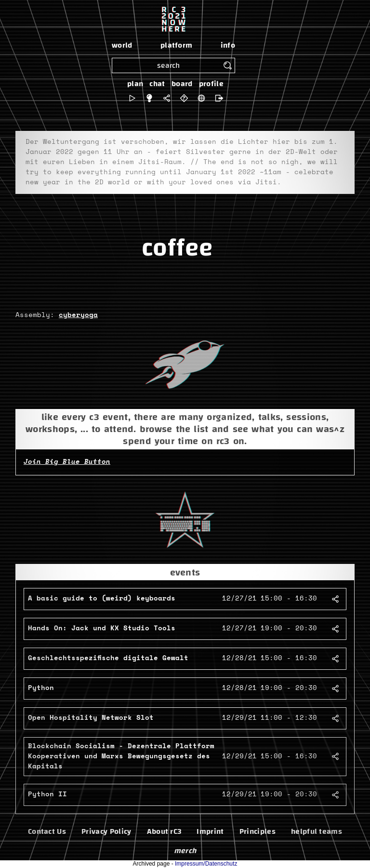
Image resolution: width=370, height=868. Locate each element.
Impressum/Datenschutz (206, 864)
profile (211, 84)
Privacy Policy (106, 831)
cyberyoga (78, 315)
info (228, 45)
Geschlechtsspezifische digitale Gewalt (108, 658)
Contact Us (47, 831)
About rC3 (164, 831)
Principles (258, 831)
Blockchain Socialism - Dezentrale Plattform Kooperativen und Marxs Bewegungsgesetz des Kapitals (121, 756)
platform (177, 45)
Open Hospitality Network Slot (91, 718)
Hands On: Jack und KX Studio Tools (102, 628)
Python (41, 688)
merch (185, 851)
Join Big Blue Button (67, 462)
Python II (47, 794)
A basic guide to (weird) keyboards (102, 599)
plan (135, 84)
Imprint (210, 831)
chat (157, 84)
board (182, 84)
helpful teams (317, 831)
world (122, 45)
